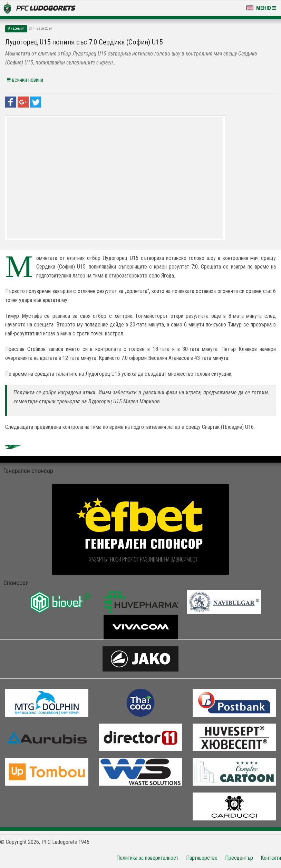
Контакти (271, 858)
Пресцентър (239, 858)
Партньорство (202, 858)
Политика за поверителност (147, 858)
